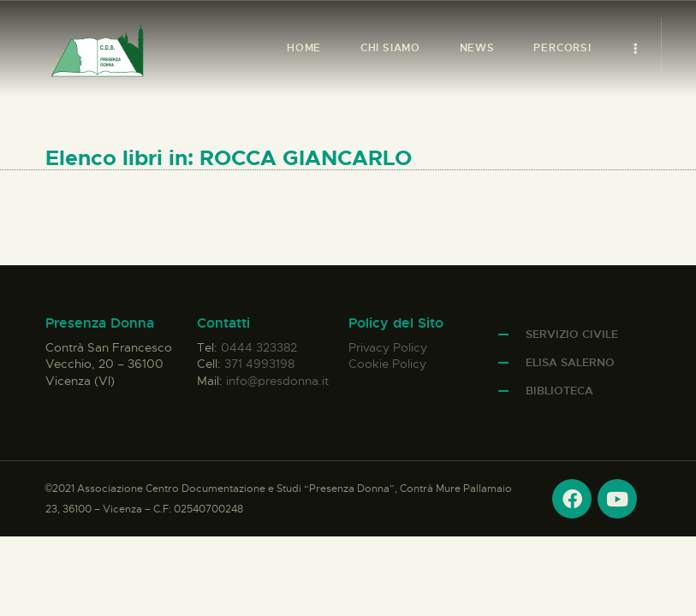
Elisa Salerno (570, 362)
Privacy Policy (388, 347)
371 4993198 (259, 364)
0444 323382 (259, 347)
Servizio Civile (572, 334)
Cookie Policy (387, 364)
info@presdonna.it (277, 381)
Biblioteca (559, 391)
